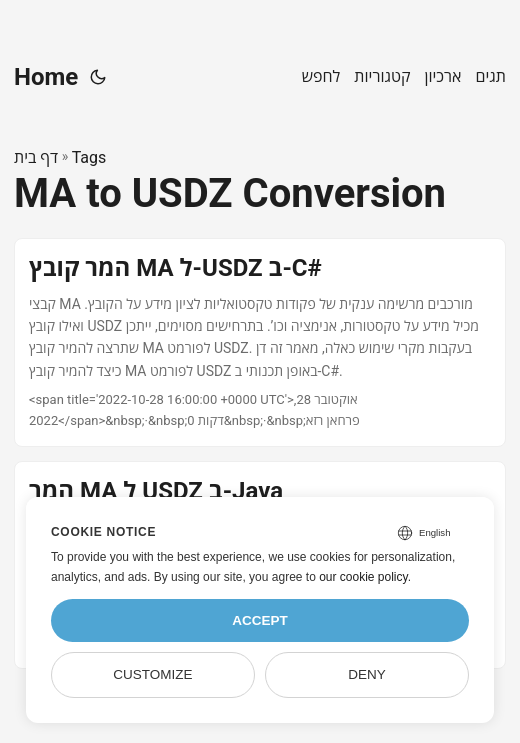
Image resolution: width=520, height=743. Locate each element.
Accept (260, 620)
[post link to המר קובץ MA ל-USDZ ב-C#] (260, 342)
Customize (152, 674)
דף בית (36, 157)
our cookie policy (363, 577)
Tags (89, 157)
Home (46, 77)
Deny (367, 674)
